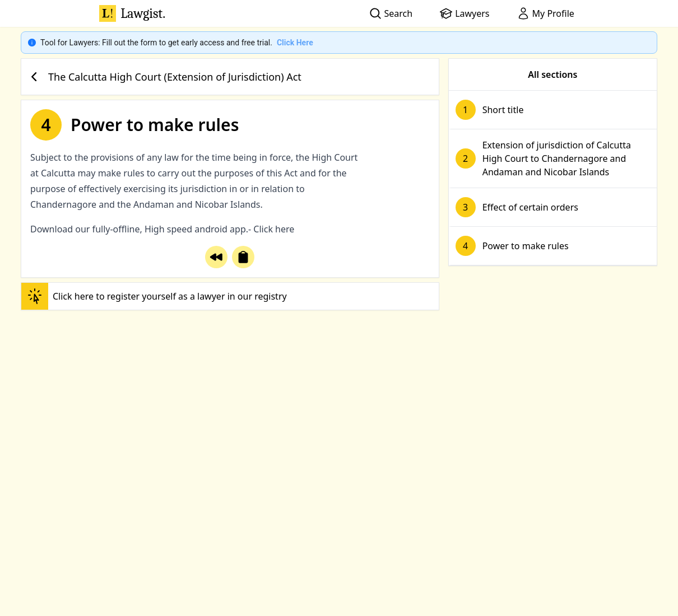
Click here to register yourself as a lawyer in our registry (154, 296)
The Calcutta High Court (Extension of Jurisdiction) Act (164, 77)
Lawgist (132, 13)
